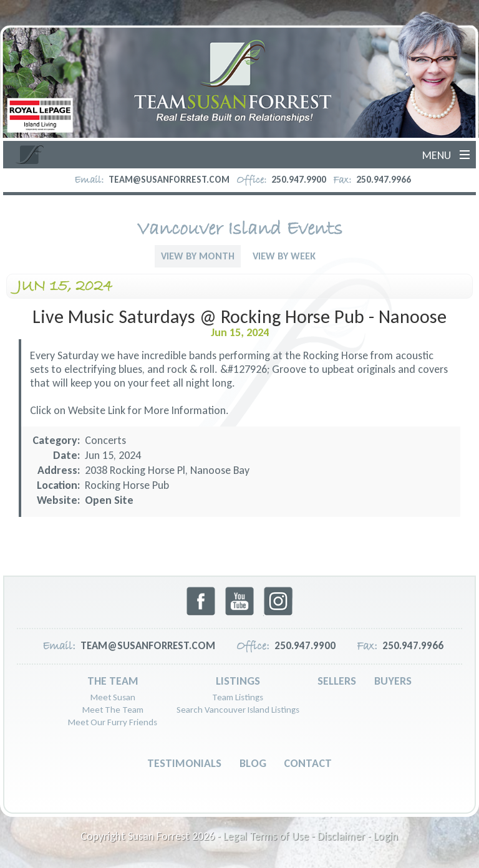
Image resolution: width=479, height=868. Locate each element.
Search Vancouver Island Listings (238, 710)
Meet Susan (113, 697)
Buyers (393, 681)
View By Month (198, 256)
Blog (253, 763)
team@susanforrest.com (169, 180)
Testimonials (184, 763)
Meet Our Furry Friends (113, 722)
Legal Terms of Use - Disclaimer (294, 836)
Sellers (337, 681)
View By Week (284, 256)
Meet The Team (113, 710)
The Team (113, 681)
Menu (437, 155)
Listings (238, 681)
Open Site (109, 500)
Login (386, 836)
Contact (308, 763)
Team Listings (238, 697)
